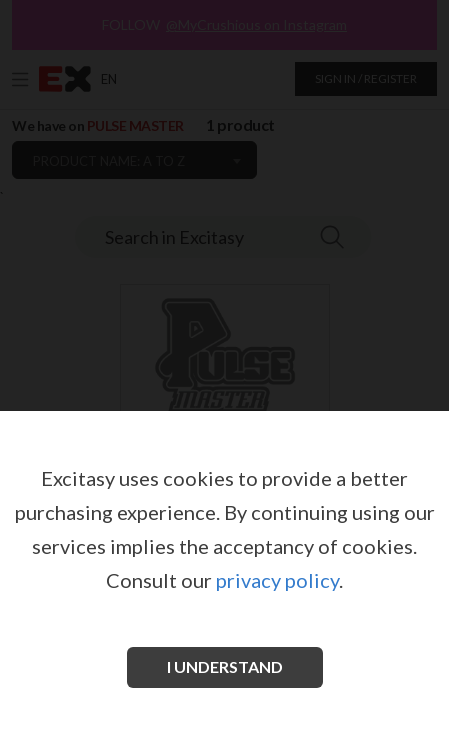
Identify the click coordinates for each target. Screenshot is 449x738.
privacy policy (277, 580)
